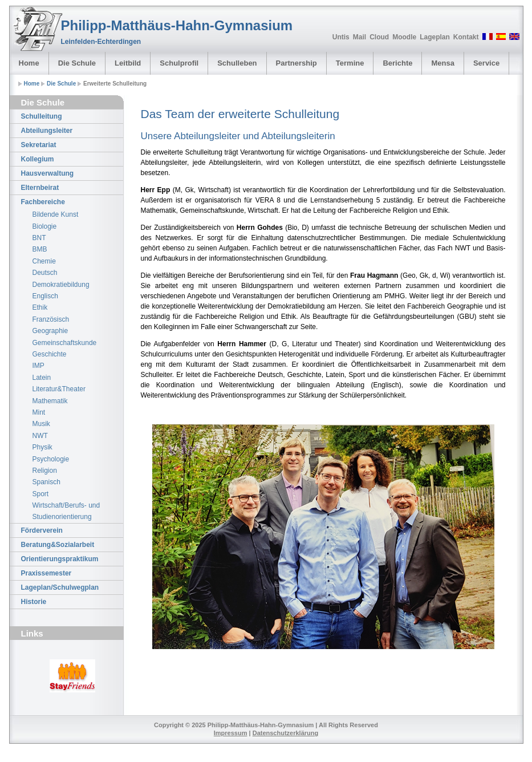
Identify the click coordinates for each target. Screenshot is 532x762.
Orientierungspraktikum (60, 559)
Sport (41, 494)
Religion (45, 471)
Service (486, 63)
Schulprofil (179, 63)
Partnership (297, 63)
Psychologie (51, 459)
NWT (40, 436)
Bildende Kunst (56, 214)
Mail (360, 37)
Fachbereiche (43, 202)
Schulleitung (42, 116)
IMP (38, 366)
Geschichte (50, 354)
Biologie (45, 226)
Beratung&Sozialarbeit (58, 545)
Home (29, 63)
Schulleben (237, 63)
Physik (42, 447)
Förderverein (42, 530)
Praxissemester (46, 573)
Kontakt (466, 37)
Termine (350, 63)
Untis (341, 37)
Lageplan (435, 37)
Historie (34, 602)
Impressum (231, 733)
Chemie (44, 261)
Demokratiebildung (61, 285)
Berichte (397, 63)
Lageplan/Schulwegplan (60, 587)
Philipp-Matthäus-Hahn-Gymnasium (177, 25)
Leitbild (128, 63)
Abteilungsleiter (47, 131)
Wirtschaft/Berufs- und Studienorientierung (66, 511)
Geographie (50, 331)
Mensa (442, 63)
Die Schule (77, 63)
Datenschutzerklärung (286, 733)
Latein (42, 378)
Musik (41, 424)
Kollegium (38, 159)
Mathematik (50, 401)
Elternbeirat (40, 188)
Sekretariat (39, 145)
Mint (39, 412)
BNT (39, 238)
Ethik (40, 307)
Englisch (45, 296)
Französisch (51, 319)
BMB (40, 249)
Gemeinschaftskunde (65, 343)
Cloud (379, 37)
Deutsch (45, 273)
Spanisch (46, 482)
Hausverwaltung (48, 173)
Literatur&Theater (59, 389)
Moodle (404, 37)
